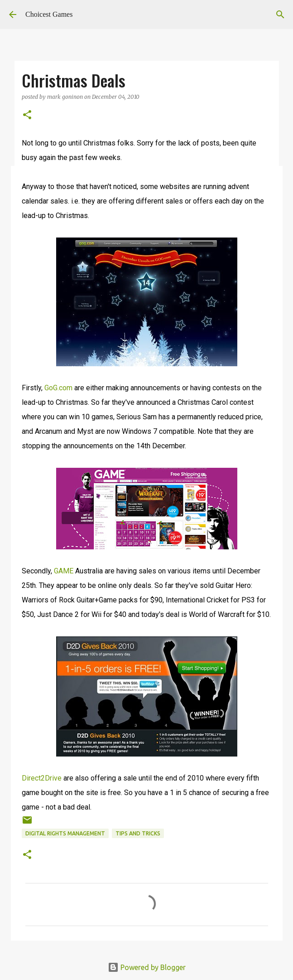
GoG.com (58, 388)
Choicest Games (49, 14)
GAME (64, 571)
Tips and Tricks (138, 833)
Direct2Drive (42, 778)
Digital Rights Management (65, 833)
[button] (27, 115)
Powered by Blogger (147, 967)
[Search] (280, 15)
